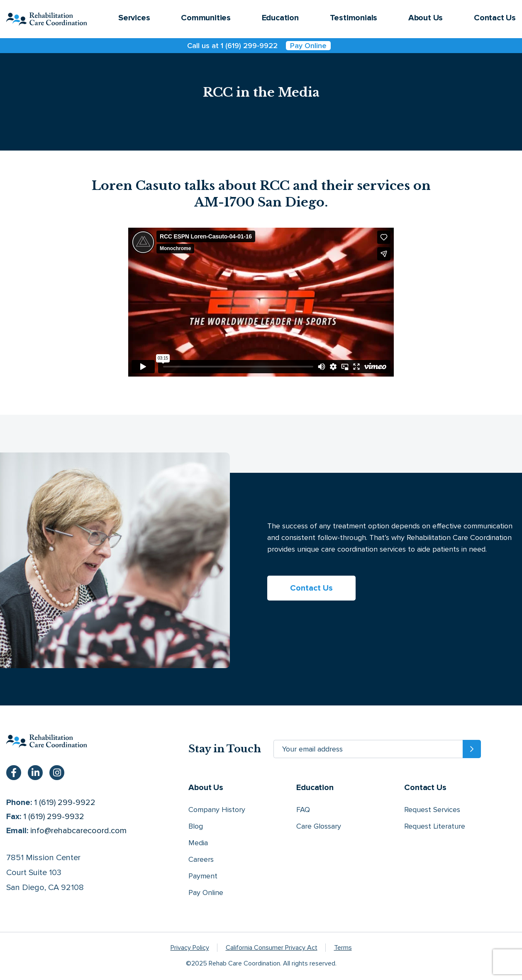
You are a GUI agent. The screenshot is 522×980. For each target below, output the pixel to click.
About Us (426, 18)
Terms (343, 948)
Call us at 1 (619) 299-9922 (232, 46)
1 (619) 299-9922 (65, 802)
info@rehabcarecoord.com (78, 831)
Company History (217, 810)
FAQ (303, 810)
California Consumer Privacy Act (272, 948)
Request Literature (435, 826)
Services (134, 18)
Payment (203, 876)
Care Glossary (319, 826)
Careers (201, 859)
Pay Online (308, 46)
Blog (196, 826)
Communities (206, 18)
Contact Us (495, 18)
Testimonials (354, 18)
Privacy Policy (190, 948)
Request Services (432, 810)
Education (280, 18)
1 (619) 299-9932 (54, 817)
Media (198, 843)
